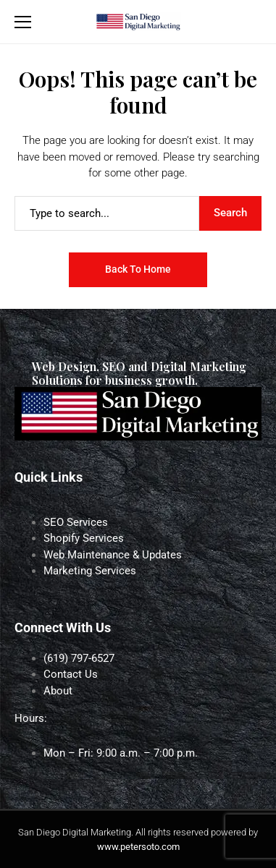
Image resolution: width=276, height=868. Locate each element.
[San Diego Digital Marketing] (138, 22)
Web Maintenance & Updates (113, 555)
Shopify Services (84, 538)
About (58, 691)
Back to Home (138, 269)
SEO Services (76, 522)
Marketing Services (90, 571)
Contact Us (71, 674)
